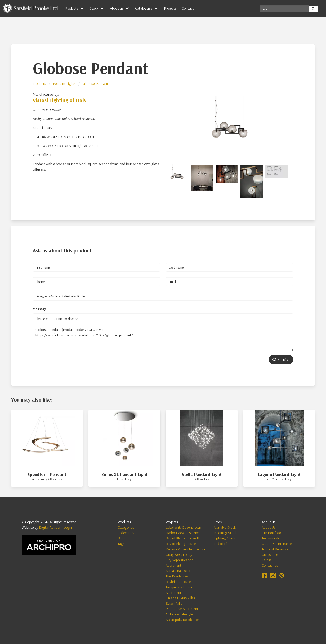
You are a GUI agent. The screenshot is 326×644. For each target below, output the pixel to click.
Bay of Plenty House (181, 544)
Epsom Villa (174, 603)
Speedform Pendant (47, 474)
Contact (188, 8)
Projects (170, 8)
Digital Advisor (50, 527)
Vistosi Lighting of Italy (60, 100)
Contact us (270, 565)
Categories (126, 527)
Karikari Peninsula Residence (187, 549)
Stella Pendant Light (202, 474)
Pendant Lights (64, 83)
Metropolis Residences (183, 620)
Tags (121, 544)
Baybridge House (178, 582)
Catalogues (144, 8)
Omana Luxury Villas (180, 598)
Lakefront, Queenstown (183, 527)
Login (68, 527)
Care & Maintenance (277, 544)
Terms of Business (275, 549)
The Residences (177, 576)
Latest (267, 560)
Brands (123, 538)
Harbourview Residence (183, 533)
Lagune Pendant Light (279, 474)
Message (40, 309)
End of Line (222, 544)
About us (117, 8)
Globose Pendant (95, 83)
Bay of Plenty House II (182, 538)
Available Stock (225, 527)
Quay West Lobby (179, 554)
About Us (269, 527)
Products (71, 8)
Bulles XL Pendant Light (124, 474)
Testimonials (271, 538)
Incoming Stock (225, 533)
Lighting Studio (225, 538)
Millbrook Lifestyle (179, 614)
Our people (270, 554)
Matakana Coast (178, 571)
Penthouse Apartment (182, 609)
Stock (94, 8)
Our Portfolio (271, 533)
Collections (126, 533)
